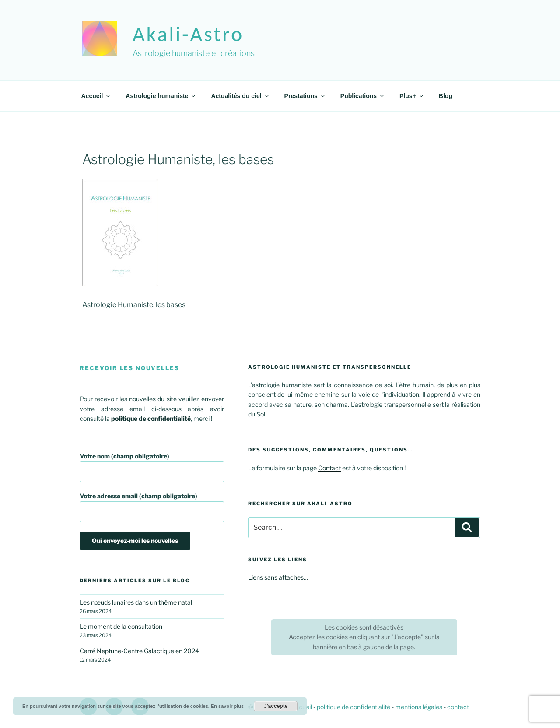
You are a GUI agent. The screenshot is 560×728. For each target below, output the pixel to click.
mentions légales (419, 707)
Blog (446, 96)
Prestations (305, 96)
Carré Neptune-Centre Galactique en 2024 (139, 651)
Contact (329, 468)
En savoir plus (227, 706)
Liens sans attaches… (278, 577)
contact (458, 707)
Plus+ (412, 96)
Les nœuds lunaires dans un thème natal (136, 602)
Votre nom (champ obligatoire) (152, 467)
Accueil (96, 96)
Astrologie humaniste (161, 96)
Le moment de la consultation (121, 626)
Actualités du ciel (240, 96)
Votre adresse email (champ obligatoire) (152, 507)
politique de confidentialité (353, 707)
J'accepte (276, 706)
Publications (363, 96)
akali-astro (188, 34)
